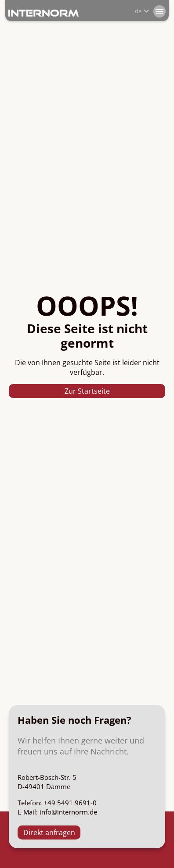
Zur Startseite (87, 391)
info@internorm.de (68, 812)
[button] (159, 11)
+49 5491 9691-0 (70, 803)
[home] (43, 12)
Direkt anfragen (49, 832)
